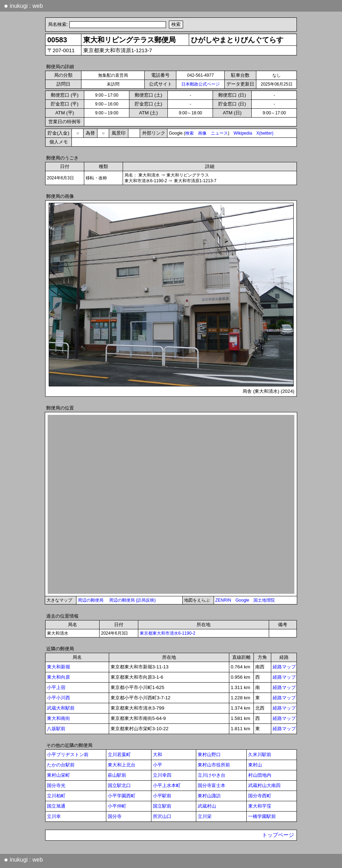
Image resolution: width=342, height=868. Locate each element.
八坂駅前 (56, 729)
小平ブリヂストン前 (68, 755)
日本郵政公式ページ (201, 84)
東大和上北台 (122, 765)
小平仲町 (117, 806)
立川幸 (54, 816)
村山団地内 (260, 775)
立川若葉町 (119, 755)
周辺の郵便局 (91, 600)
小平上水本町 (167, 785)
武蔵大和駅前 (61, 708)
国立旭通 (56, 806)
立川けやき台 (212, 775)
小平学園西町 (122, 796)
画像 (202, 133)
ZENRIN (223, 600)
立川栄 (205, 816)
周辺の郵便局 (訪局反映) (132, 600)
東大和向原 (58, 677)
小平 (157, 765)
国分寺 (115, 816)
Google (242, 600)
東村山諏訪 (209, 796)
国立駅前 (162, 806)
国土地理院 (264, 600)
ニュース (219, 133)
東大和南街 (58, 718)
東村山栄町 (58, 775)
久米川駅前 (260, 755)
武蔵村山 (207, 806)
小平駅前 (162, 796)
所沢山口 (162, 816)
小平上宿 (56, 687)
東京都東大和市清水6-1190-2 (167, 633)
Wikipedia (243, 133)
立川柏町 (56, 796)
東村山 (255, 765)
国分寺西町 (260, 796)
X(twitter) (265, 133)
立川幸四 (162, 775)
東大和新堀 (58, 667)
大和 (157, 755)
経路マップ (284, 667)
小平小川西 (58, 698)
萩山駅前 (117, 775)
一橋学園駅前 (262, 816)
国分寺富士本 (212, 785)
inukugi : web (23, 6)
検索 (189, 133)
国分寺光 (56, 785)
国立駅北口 (119, 785)
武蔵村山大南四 (264, 785)
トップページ (278, 835)
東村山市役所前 (214, 765)
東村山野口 (209, 755)
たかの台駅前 (61, 765)
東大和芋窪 (260, 806)
